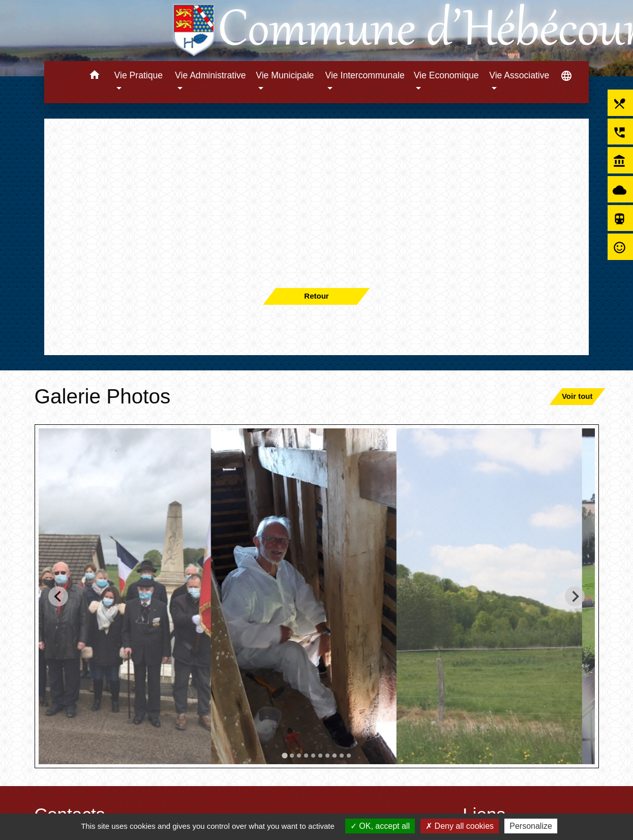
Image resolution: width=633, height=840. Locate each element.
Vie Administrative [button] (210, 75)
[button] (95, 77)
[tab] (284, 755)
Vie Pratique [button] (139, 75)
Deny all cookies (460, 826)
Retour (316, 296)
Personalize (531, 826)
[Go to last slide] (58, 596)
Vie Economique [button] (446, 75)
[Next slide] (575, 596)
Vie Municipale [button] (285, 75)
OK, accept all (380, 826)
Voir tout (577, 396)
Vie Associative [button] (519, 75)
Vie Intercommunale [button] (365, 75)
